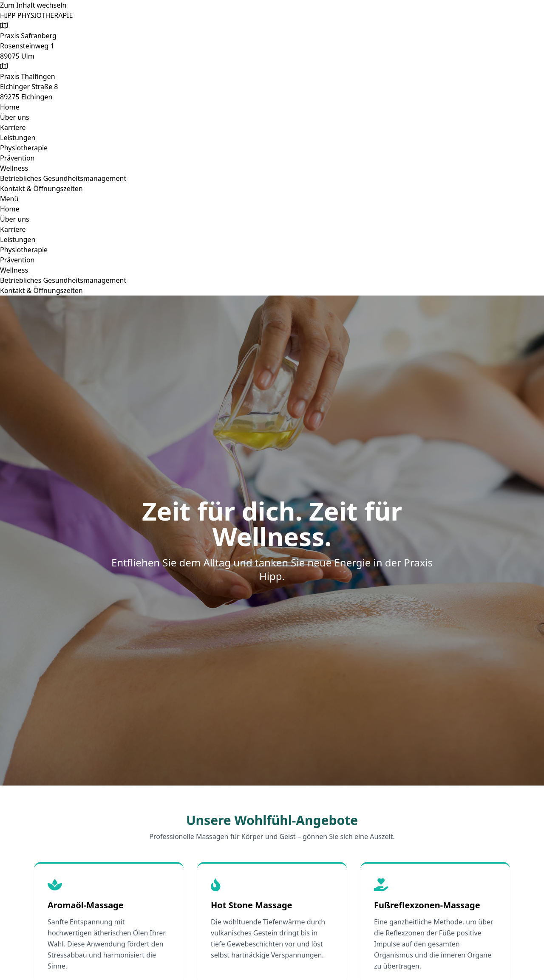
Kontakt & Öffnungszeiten (41, 189)
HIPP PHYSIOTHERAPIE (36, 15)
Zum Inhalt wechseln (33, 5)
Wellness (14, 168)
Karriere (13, 127)
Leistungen (18, 138)
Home (10, 107)
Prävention (17, 158)
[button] (272, 199)
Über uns (15, 117)
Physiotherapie (24, 148)
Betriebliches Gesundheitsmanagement (63, 178)
